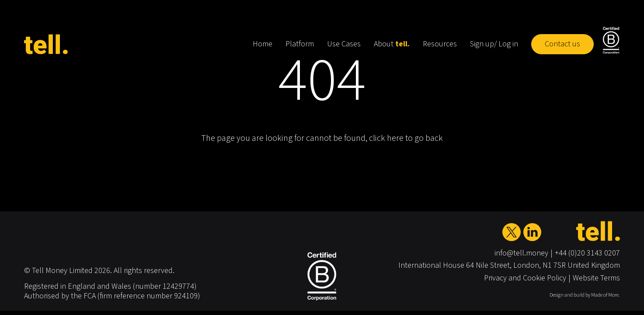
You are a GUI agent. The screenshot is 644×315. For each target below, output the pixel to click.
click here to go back (406, 138)
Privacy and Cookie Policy (525, 278)
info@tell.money (521, 253)
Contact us (562, 44)
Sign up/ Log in (494, 44)
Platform (300, 44)
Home (263, 44)
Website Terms (596, 278)
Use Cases (344, 44)
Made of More (605, 295)
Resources (440, 44)
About (392, 44)
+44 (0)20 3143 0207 (587, 253)
